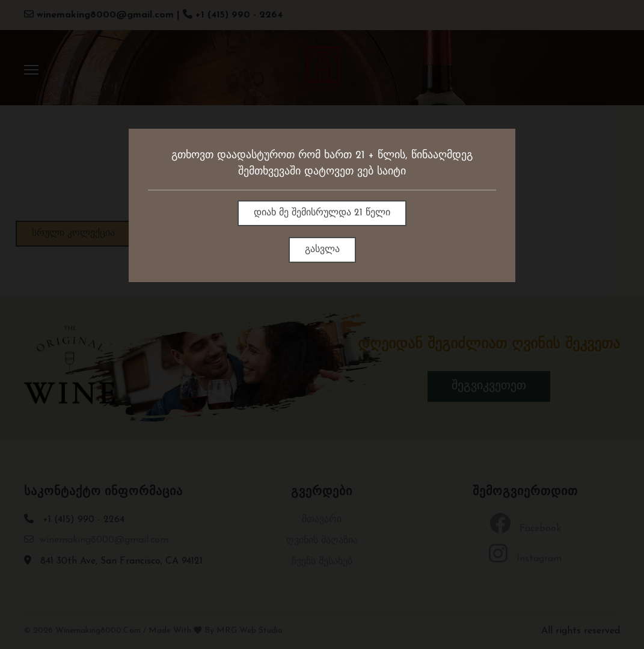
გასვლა (322, 250)
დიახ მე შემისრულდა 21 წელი (322, 213)
